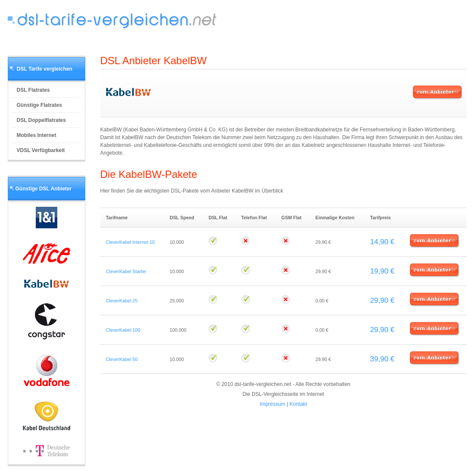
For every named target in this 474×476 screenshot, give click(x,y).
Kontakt (298, 404)
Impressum (273, 404)
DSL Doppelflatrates (41, 120)
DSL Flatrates (33, 90)
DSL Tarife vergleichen (45, 69)
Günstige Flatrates (39, 105)
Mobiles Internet (37, 135)
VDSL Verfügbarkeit (41, 150)
